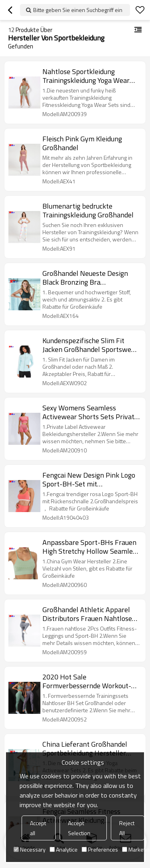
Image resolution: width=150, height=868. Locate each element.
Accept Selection (79, 828)
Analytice (64, 849)
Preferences (100, 849)
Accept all (38, 828)
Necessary (30, 849)
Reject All (127, 828)
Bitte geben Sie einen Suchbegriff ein (78, 10)
